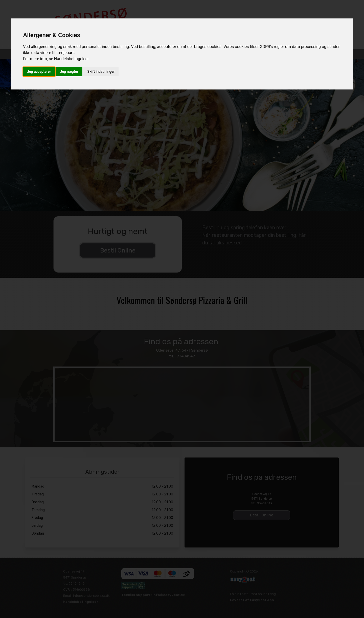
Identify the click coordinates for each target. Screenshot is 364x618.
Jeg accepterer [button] (39, 72)
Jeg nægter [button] (69, 72)
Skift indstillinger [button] (101, 72)
